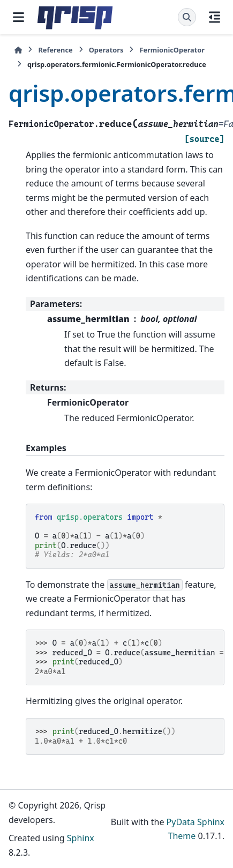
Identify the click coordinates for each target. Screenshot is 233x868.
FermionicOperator (172, 50)
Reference (55, 50)
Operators (106, 50)
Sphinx (81, 838)
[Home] (18, 50)
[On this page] (215, 17)
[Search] (187, 17)
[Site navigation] (18, 17)
